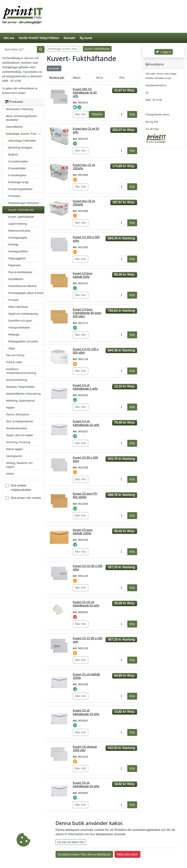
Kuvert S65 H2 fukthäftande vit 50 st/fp (85, 93)
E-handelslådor (17, 168)
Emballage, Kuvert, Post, (63, 49)
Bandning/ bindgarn (20, 147)
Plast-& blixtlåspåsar (20, 272)
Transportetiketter (19, 328)
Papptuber (15, 265)
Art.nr (100, 78)
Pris (122, 78)
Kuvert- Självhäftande (21, 217)
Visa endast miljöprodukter (21, 488)
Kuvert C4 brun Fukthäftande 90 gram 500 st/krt (87, 313)
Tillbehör (97, 114)
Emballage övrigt (18, 182)
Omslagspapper (18, 237)
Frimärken (14, 196)
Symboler (54, 68)
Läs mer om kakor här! (71, 842)
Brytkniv (13, 154)
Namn (77, 78)
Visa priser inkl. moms (26, 498)
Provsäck (14, 300)
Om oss (9, 38)
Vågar (12, 348)
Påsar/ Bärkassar (18, 307)
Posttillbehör (16, 279)
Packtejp (13, 244)
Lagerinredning (17, 224)
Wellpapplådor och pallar (23, 341)
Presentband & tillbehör (23, 286)
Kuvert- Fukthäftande (21, 210)
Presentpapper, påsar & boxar (26, 293)
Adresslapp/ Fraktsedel (22, 141)
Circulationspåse (18, 161)
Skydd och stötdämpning (23, 314)
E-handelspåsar (17, 175)
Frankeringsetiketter (20, 189)
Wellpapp (14, 334)
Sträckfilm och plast (20, 321)
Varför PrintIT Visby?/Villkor (39, 38)
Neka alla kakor (127, 854)
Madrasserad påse (19, 231)
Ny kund (86, 38)
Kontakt (69, 38)
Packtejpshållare (18, 251)
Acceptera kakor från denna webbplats (84, 854)
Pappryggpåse (17, 258)
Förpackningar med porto (24, 203)
